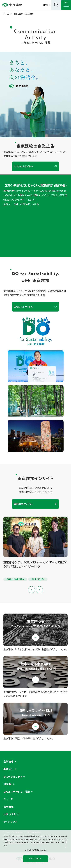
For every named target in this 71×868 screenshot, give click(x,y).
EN (49, 5)
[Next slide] (39, 590)
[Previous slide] (32, 590)
